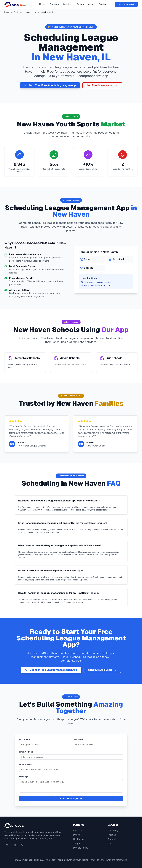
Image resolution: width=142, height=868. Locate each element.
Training (112, 835)
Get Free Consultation (102, 85)
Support (77, 843)
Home (42, 4)
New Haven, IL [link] (47, 12)
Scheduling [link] (31, 12)
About (91, 4)
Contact (103, 4)
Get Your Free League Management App (51, 670)
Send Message (71, 799)
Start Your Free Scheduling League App (50, 85)
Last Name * (79, 739)
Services (68, 4)
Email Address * (27, 752)
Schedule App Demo (102, 670)
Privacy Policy (81, 848)
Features (54, 4)
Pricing (80, 4)
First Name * (25, 739)
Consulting (113, 831)
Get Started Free (126, 4)
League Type (25, 764)
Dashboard (79, 839)
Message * (24, 777)
